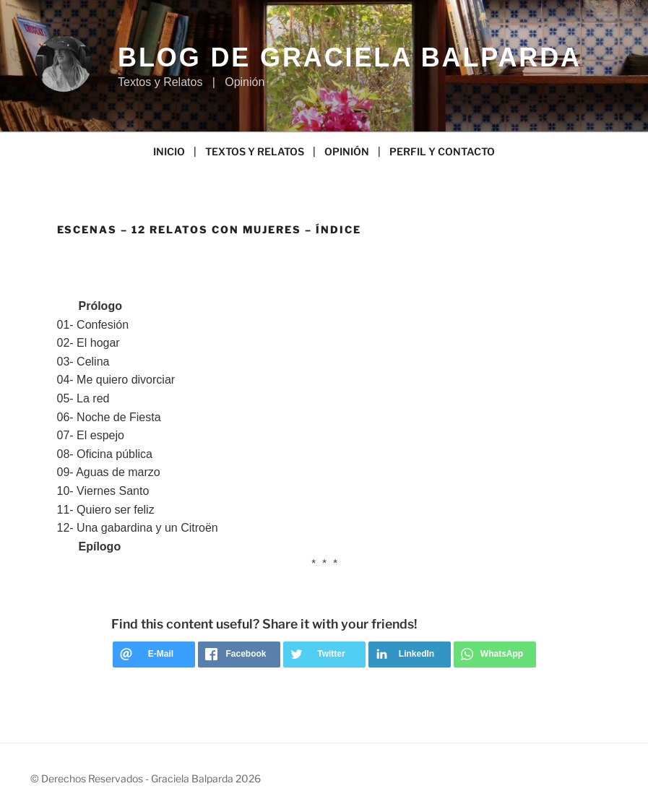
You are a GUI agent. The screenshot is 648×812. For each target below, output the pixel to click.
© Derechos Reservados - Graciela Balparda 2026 (146, 778)
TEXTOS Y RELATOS (255, 151)
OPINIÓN (347, 151)
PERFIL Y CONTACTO (442, 151)
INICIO (169, 151)
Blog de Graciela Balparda (350, 57)
